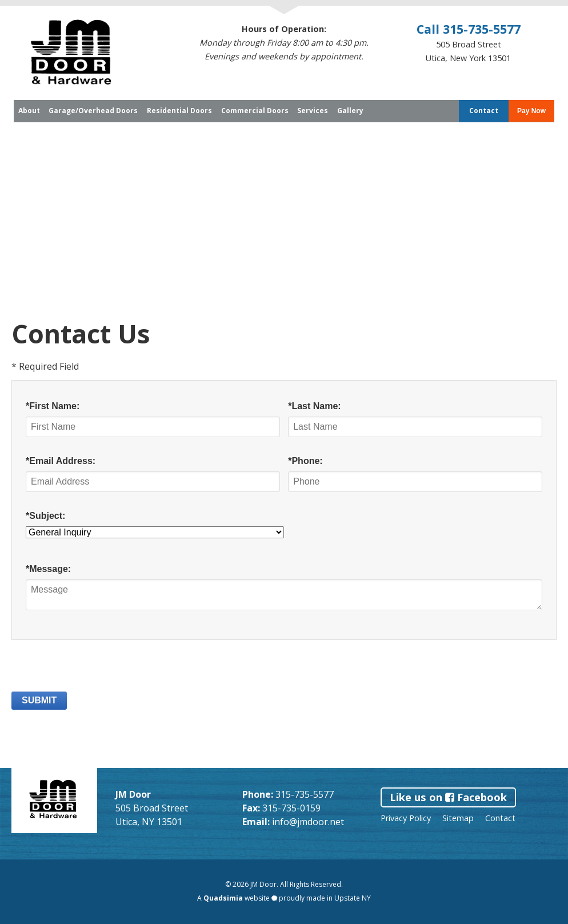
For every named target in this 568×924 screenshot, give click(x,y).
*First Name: (53, 406)
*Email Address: (61, 461)
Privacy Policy (406, 818)
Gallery (350, 111)
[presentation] (98, 669)
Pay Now (531, 111)
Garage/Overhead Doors (93, 111)
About (29, 111)
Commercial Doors (255, 111)
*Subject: (45, 516)
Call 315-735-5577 (469, 29)
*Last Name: (314, 406)
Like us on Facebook (448, 797)
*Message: (48, 569)
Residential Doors (179, 111)
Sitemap (458, 818)
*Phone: (305, 461)
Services (313, 111)
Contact (484, 111)
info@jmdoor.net (308, 822)
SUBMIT (39, 700)
